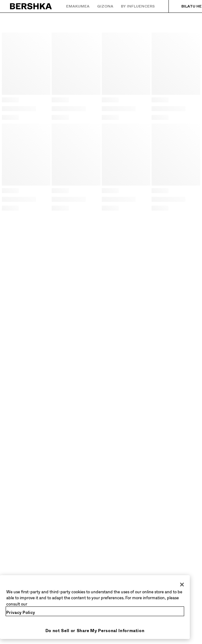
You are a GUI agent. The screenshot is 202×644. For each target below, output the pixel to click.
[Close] (182, 585)
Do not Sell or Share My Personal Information (95, 631)
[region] (95, 607)
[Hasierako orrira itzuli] (31, 6)
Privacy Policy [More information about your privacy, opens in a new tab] (21, 613)
